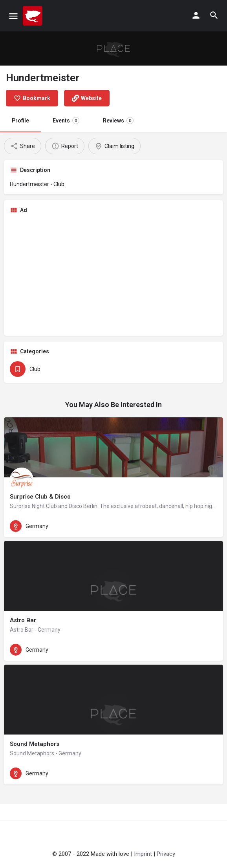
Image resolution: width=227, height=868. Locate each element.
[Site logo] (34, 16)
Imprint (143, 854)
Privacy (166, 854)
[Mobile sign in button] (196, 15)
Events (66, 121)
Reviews (118, 121)
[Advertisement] (113, 275)
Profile (20, 121)
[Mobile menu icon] (13, 16)
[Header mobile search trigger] (214, 15)
